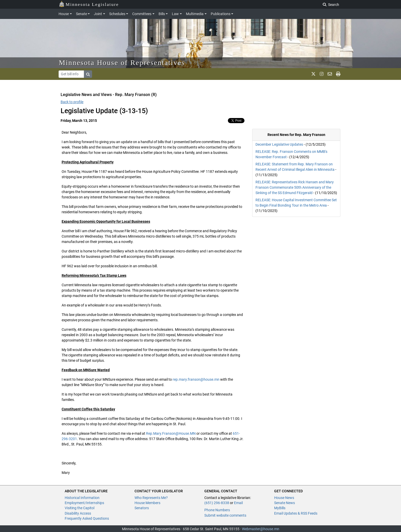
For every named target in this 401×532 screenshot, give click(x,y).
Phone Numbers (217, 510)
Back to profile (72, 102)
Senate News (285, 503)
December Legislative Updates (279, 144)
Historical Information (82, 498)
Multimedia (195, 14)
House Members (147, 503)
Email (238, 503)
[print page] (338, 74)
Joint (98, 14)
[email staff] (330, 74)
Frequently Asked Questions (87, 518)
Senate (81, 14)
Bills (162, 14)
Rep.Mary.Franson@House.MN (171, 433)
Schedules (117, 14)
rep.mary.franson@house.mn (196, 379)
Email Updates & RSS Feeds (296, 513)
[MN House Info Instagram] (322, 74)
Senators (142, 508)
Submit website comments (225, 515)
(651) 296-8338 (217, 503)
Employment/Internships (84, 503)
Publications (221, 14)
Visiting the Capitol (80, 508)
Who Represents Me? (151, 498)
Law (175, 14)
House (64, 14)
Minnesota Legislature (89, 4)
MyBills (280, 508)
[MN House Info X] (313, 74)
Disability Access (78, 513)
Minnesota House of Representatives (122, 63)
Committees (142, 14)
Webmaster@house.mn (261, 529)
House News (284, 498)
